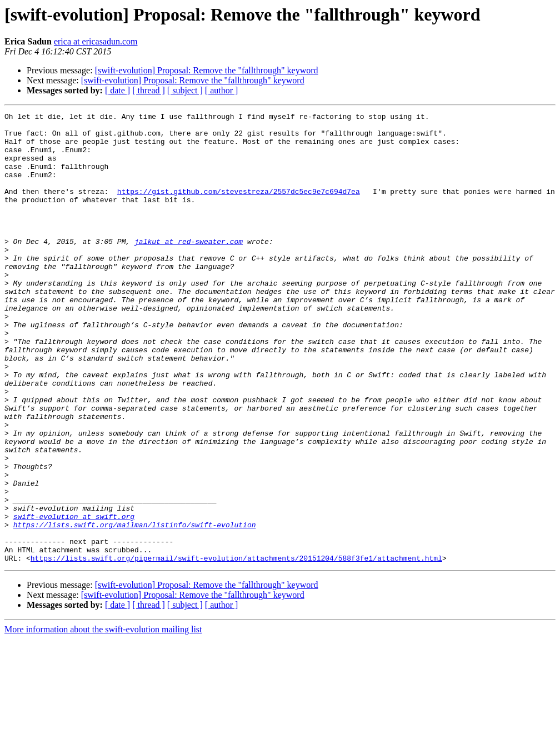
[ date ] (117, 90)
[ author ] (222, 90)
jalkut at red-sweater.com (189, 268)
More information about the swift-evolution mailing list (103, 719)
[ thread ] (149, 90)
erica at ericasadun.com (96, 41)
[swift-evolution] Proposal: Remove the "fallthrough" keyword (207, 70)
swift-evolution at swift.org (74, 598)
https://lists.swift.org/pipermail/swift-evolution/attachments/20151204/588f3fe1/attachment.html (236, 648)
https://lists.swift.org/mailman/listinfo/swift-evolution (135, 608)
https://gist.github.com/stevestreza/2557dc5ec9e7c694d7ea (239, 208)
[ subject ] (185, 90)
